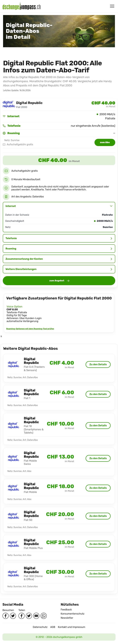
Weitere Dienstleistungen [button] (59, 269)
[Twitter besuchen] (13, 616)
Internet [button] (59, 206)
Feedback (66, 610)
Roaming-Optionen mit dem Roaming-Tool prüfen (30, 329)
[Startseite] (22, 6)
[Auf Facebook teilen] (22, 616)
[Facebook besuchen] (6, 616)
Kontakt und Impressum (72, 627)
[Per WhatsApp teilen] (44, 616)
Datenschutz (40, 627)
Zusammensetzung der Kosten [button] (59, 259)
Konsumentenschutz (73, 614)
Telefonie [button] (59, 238)
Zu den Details (98, 364)
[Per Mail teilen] (36, 616)
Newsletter (67, 618)
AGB (53, 627)
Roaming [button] (59, 249)
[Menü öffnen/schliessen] (112, 6)
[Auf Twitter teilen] (29, 616)
